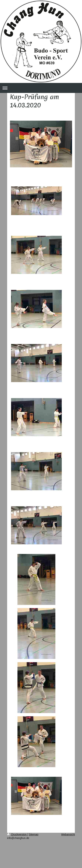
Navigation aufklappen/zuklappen (41, 88)
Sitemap (33, 834)
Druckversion (17, 834)
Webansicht (68, 834)
